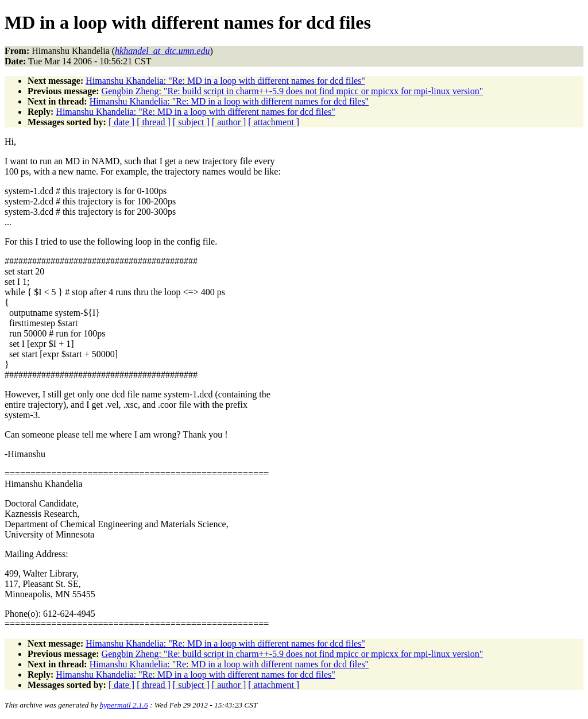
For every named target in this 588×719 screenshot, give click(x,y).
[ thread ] (154, 122)
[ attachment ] (274, 122)
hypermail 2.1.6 (124, 705)
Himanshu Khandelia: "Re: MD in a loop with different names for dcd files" (225, 81)
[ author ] (229, 122)
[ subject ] (191, 122)
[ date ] (121, 122)
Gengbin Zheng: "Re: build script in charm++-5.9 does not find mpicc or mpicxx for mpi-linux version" (293, 91)
